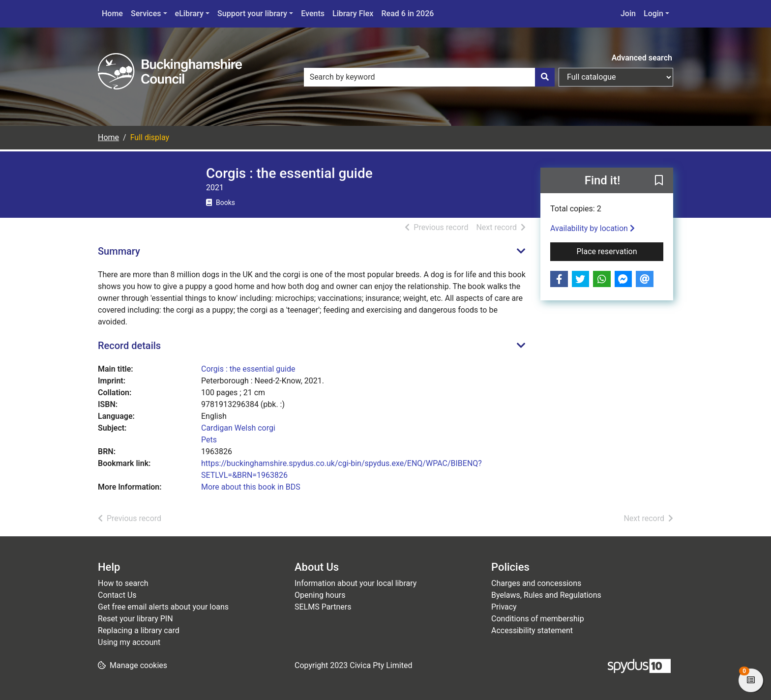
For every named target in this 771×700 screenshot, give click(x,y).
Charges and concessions (536, 583)
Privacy (504, 607)
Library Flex (353, 14)
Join (628, 14)
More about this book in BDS (251, 487)
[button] (659, 181)
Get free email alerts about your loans (163, 607)
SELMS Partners (323, 607)
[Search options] (616, 77)
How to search (123, 583)
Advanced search (642, 58)
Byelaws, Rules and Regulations (546, 595)
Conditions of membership (538, 619)
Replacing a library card (139, 630)
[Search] (545, 77)
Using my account (129, 642)
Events (313, 14)
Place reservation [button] (620, 251)
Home (112, 14)
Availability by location (593, 228)
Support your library (252, 14)
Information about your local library (356, 583)
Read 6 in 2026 (407, 14)
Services (146, 14)
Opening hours (320, 595)
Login (653, 14)
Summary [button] (119, 251)
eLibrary (189, 14)
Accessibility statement (532, 630)
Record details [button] (129, 346)
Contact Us (117, 595)
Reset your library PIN (135, 619)
